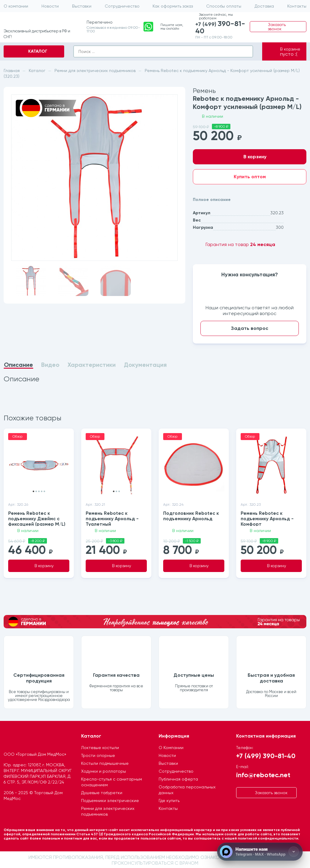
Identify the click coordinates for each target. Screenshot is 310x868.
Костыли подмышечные (105, 762)
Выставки (82, 6)
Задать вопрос (250, 328)
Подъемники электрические (110, 800)
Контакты (297, 6)
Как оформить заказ (173, 6)
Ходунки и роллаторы (104, 770)
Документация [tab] (145, 365)
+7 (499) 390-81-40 (266, 755)
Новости (50, 6)
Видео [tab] (50, 365)
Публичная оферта (178, 778)
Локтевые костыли (100, 747)
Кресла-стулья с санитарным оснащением (112, 781)
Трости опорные (98, 755)
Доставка (264, 6)
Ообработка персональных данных (187, 789)
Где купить (169, 800)
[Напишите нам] (260, 852)
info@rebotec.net (263, 774)
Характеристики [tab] (92, 365)
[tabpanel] (94, 379)
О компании (16, 6)
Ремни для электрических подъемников (108, 810)
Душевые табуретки (102, 792)
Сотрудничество (122, 6)
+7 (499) (221, 28)
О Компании (171, 747)
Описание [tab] (18, 365)
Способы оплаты (224, 6)
